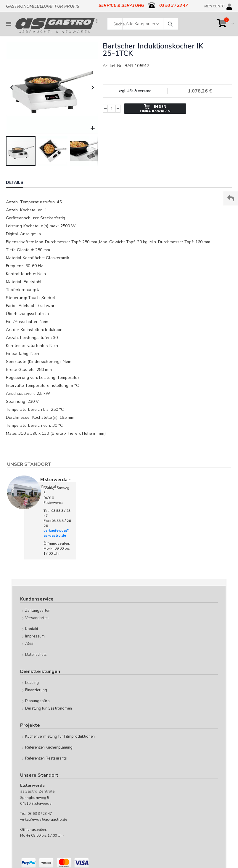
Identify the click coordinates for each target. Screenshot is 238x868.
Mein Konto (214, 5)
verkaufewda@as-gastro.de (56, 533)
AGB (29, 644)
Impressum (35, 636)
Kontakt (32, 629)
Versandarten (37, 618)
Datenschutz (36, 655)
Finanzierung (36, 690)
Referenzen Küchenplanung (49, 747)
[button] (93, 128)
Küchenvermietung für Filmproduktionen (60, 736)
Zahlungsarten (38, 611)
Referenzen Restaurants (46, 758)
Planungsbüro (38, 701)
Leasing (32, 683)
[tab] (19, 183)
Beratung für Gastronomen (49, 708)
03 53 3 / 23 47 (173, 5)
